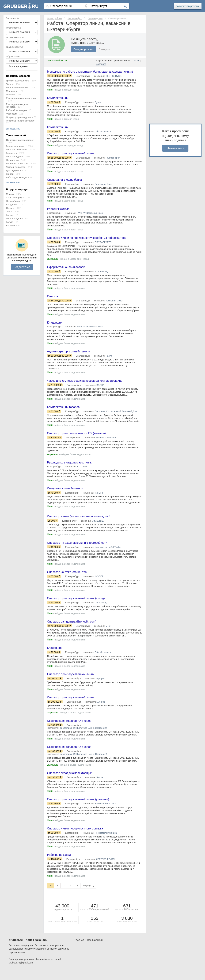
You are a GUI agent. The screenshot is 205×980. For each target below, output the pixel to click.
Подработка (12, 160)
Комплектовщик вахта (18, 88)
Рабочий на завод (15, 110)
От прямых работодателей (20, 140)
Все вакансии (95, 950)
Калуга (10, 222)
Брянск (10, 215)
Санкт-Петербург (15, 198)
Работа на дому (14, 157)
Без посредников (15, 146)
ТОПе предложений (99, 920)
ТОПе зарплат (131, 920)
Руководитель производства (21, 98)
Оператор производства (19, 117)
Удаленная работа (16, 167)
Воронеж (11, 225)
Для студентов (14, 170)
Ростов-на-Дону (14, 219)
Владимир (12, 205)
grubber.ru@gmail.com (21, 973)
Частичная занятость (17, 164)
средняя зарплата (62, 920)
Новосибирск (13, 201)
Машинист (12, 91)
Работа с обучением (17, 150)
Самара (10, 208)
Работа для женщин (17, 177)
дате (136, 60)
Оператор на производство (20, 121)
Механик (11, 95)
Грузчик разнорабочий (18, 81)
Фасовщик (12, 114)
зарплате (101, 64)
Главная (79, 950)
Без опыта (12, 153)
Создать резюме (84, 49)
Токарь (10, 84)
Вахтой (10, 174)
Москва (10, 194)
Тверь (9, 212)
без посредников (19, 66)
